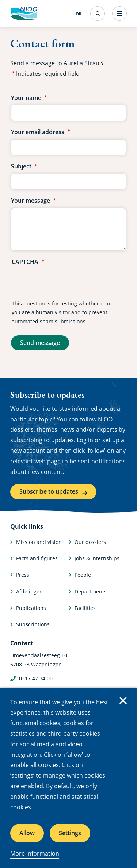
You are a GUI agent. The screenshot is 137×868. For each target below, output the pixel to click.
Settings (70, 833)
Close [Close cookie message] (123, 701)
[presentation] (67, 283)
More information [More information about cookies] (35, 853)
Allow (27, 833)
